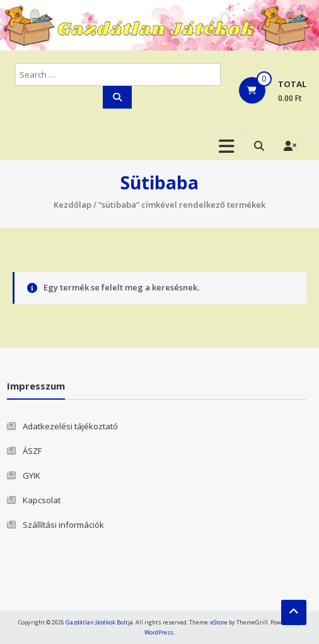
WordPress (159, 632)
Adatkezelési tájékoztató (70, 426)
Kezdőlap (72, 205)
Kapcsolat (42, 500)
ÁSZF (32, 451)
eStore (219, 622)
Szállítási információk (63, 525)
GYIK (32, 475)
